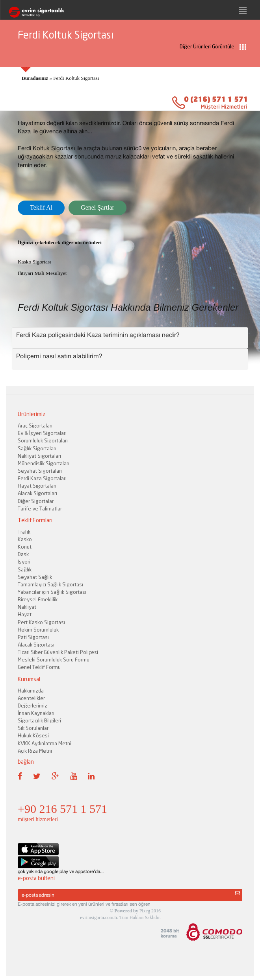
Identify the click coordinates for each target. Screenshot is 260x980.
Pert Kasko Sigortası (41, 622)
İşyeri (24, 562)
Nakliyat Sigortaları (39, 456)
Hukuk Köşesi (33, 735)
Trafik (24, 532)
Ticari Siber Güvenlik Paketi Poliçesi (58, 652)
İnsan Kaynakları (36, 713)
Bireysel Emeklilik (38, 599)
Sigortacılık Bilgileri (39, 720)
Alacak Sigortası (36, 645)
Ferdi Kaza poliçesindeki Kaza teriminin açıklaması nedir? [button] (98, 335)
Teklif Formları (35, 520)
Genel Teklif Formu (39, 667)
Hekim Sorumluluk (38, 630)
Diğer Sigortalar (36, 501)
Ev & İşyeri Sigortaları (42, 433)
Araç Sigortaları (35, 426)
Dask (23, 554)
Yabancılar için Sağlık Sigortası (52, 592)
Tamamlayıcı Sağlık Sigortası (50, 584)
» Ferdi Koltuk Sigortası (60, 78)
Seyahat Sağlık (35, 577)
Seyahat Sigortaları (40, 471)
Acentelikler (31, 698)
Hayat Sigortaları (37, 486)
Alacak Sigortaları (37, 493)
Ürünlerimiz (32, 414)
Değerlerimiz (32, 706)
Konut (25, 547)
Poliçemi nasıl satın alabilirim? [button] (59, 356)
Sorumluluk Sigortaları (43, 440)
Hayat (25, 614)
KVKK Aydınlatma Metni (45, 743)
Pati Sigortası (33, 637)
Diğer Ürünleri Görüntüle (213, 47)
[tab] (130, 338)
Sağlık (25, 569)
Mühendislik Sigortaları (44, 463)
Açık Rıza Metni (35, 751)
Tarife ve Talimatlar (40, 508)
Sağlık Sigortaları (37, 448)
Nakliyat (27, 607)
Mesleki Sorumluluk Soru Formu (54, 659)
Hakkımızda (31, 691)
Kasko (25, 539)
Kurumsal (29, 679)
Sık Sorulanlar (33, 728)
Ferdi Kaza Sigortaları (42, 478)
